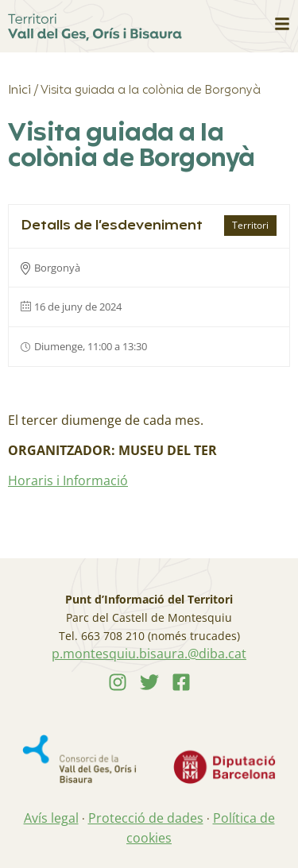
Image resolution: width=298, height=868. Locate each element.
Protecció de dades (146, 818)
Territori (250, 225)
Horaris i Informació (68, 480)
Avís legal (51, 818)
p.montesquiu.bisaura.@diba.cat (149, 654)
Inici (19, 91)
